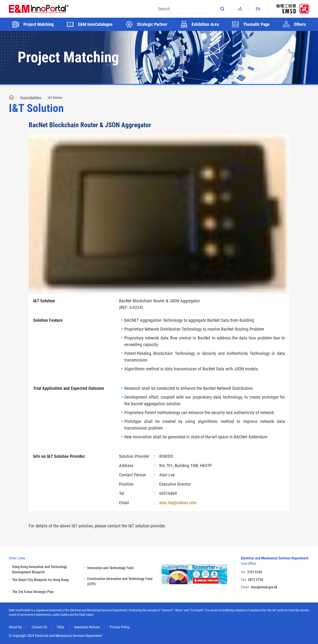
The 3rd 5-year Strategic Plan (33, 592)
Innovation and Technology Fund (110, 568)
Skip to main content (0, 0)
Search (222, 9)
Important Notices (87, 627)
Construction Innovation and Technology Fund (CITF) (120, 581)
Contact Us (39, 627)
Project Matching (31, 98)
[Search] (186, 9)
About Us (15, 627)
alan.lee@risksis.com (178, 503)
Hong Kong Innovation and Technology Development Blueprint (40, 569)
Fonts (240, 9)
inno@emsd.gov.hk (264, 587)
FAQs (61, 627)
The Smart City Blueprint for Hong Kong (40, 580)
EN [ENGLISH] (258, 9)
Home (11, 97)
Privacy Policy (120, 627)
